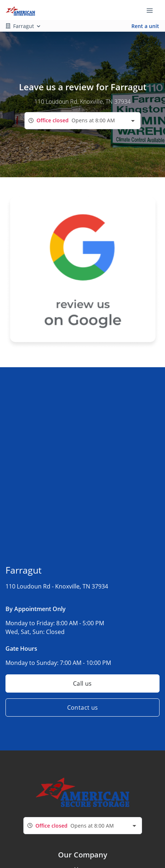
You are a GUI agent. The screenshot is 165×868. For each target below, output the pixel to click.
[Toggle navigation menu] (153, 10)
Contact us (83, 708)
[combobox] (82, 121)
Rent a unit (145, 26)
